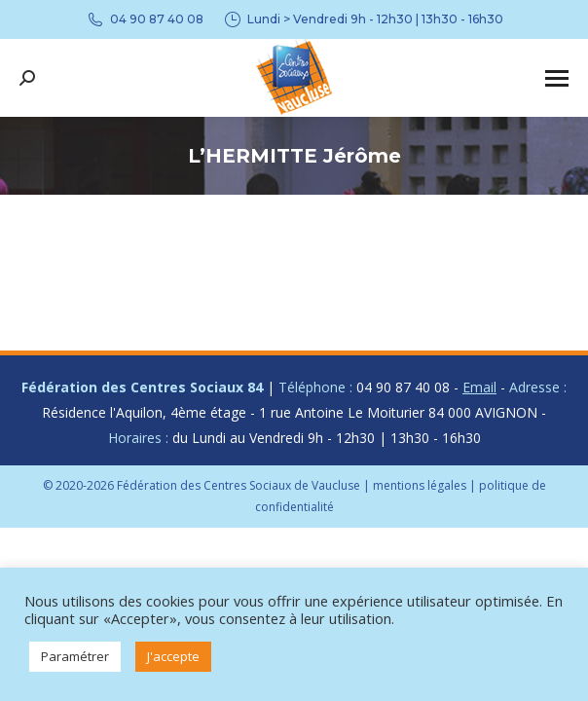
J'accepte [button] (173, 656)
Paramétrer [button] (75, 656)
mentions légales (420, 485)
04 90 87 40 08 (145, 19)
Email (479, 387)
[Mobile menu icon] (557, 78)
